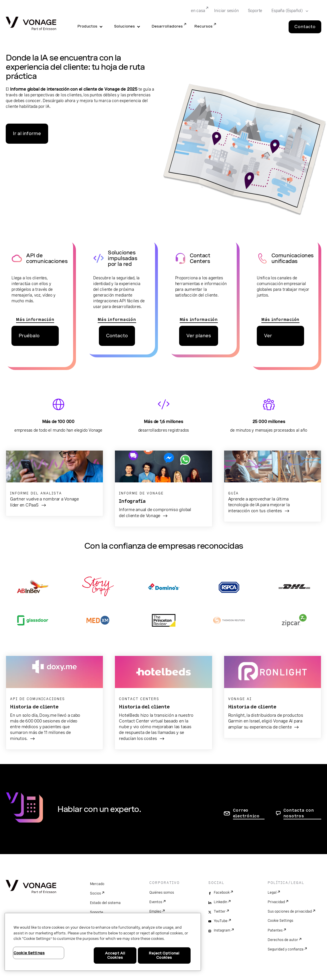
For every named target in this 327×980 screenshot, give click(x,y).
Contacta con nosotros (299, 813)
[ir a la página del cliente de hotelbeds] (163, 703)
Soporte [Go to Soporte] (255, 11)
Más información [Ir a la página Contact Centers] (199, 319)
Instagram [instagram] (222, 930)
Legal (272, 893)
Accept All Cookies (115, 955)
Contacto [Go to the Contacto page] (305, 27)
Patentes (275, 930)
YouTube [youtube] (221, 921)
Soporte (97, 912)
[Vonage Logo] (31, 24)
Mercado (97, 884)
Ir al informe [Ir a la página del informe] (27, 134)
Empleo (155, 911)
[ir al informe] (163, 489)
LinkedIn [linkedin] (221, 902)
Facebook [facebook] (222, 893)
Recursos (203, 26)
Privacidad (276, 902)
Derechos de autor (283, 940)
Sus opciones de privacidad (290, 911)
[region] (103, 942)
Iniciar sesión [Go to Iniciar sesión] (226, 11)
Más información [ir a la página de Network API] (117, 319)
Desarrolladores (167, 26)
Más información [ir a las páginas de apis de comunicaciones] (35, 319)
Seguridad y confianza (286, 949)
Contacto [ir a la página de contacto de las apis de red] (117, 336)
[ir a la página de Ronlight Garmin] (273, 697)
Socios (95, 893)
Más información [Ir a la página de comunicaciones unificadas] (280, 319)
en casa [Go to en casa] (198, 11)
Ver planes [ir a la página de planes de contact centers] (199, 336)
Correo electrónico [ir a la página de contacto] (246, 813)
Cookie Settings (280, 921)
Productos (87, 26)
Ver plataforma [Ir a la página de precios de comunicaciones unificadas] (277, 339)
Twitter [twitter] (220, 911)
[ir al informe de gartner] (54, 483)
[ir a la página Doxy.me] (54, 703)
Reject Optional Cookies (164, 955)
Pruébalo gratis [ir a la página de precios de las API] (29, 339)
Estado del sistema (105, 903)
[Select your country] (288, 11)
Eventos (156, 902)
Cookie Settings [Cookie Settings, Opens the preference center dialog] (29, 953)
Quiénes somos (162, 893)
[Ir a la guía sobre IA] (273, 486)
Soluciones (125, 26)
